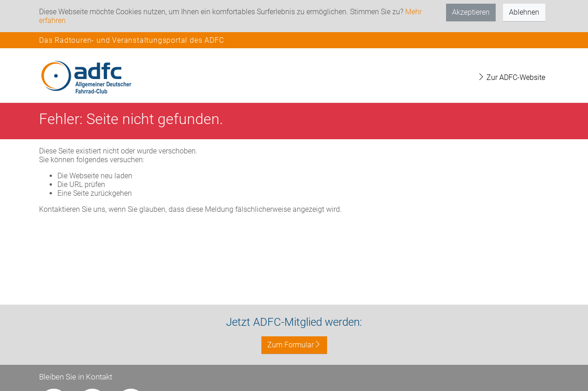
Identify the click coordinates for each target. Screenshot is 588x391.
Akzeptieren (471, 12)
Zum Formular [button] (294, 345)
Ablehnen (524, 12)
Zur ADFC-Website (511, 77)
